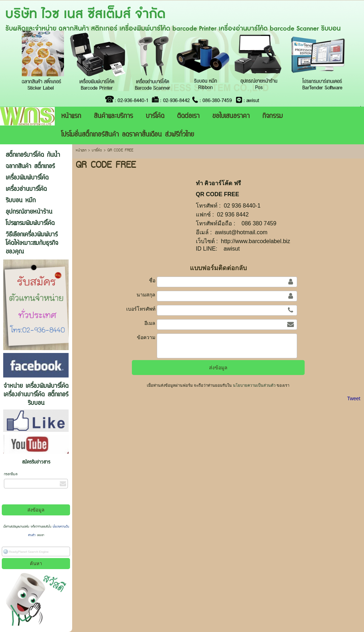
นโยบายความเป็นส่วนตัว (254, 385)
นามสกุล (146, 295)
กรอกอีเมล (11, 474)
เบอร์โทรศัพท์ (141, 309)
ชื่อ (152, 280)
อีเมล (150, 323)
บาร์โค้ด (97, 151)
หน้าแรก (81, 151)
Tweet (354, 398)
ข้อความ (146, 337)
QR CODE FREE (218, 194)
